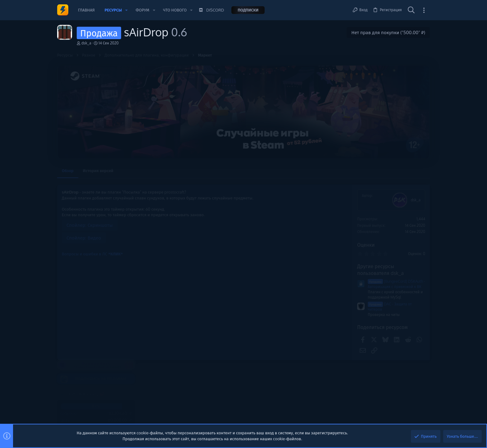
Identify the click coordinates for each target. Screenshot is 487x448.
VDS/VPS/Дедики (381, 294)
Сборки (372, 326)
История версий (98, 171)
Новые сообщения (380, 256)
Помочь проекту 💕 (381, 197)
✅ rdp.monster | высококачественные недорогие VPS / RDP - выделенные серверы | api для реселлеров (395, 349)
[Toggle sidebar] (424, 10)
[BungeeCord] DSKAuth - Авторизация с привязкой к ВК (313, 284)
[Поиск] (411, 10)
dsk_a (86, 43)
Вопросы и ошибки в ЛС (92, 254)
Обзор (68, 171)
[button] (126, 10)
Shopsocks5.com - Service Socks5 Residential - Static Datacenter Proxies (390, 273)
